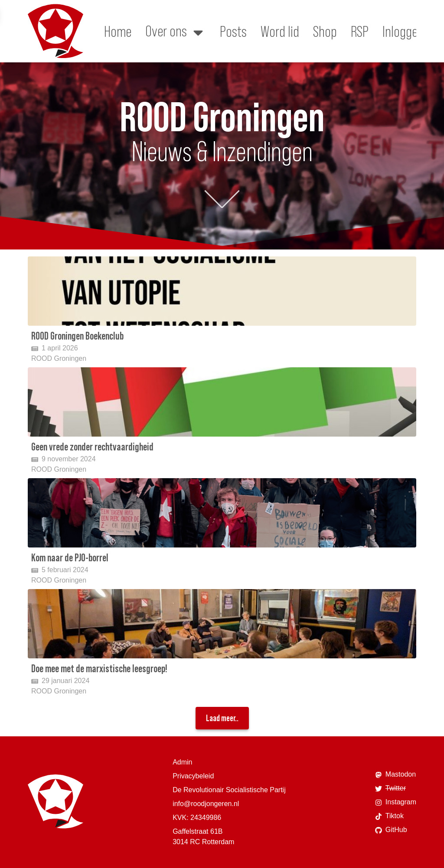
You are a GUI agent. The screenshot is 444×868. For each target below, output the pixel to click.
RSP (360, 31)
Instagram (396, 802)
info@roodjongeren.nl (206, 804)
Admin (182, 762)
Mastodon (395, 774)
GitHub (391, 830)
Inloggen (403, 31)
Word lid (280, 31)
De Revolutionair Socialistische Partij (229, 790)
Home (118, 31)
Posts (233, 31)
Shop (325, 31)
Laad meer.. (222, 718)
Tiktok (389, 816)
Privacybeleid (193, 776)
